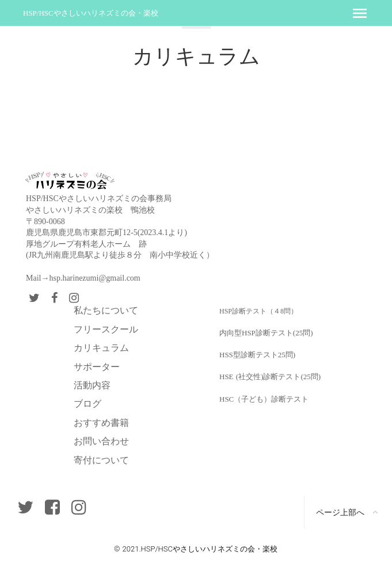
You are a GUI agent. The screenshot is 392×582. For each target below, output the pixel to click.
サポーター (97, 367)
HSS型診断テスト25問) (257, 355)
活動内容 (92, 385)
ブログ (87, 404)
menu (360, 13)
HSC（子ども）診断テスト (264, 399)
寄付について (101, 460)
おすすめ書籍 (101, 423)
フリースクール (106, 329)
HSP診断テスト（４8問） (258, 311)
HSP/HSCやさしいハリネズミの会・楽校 (91, 13)
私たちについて (106, 310)
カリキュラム (101, 348)
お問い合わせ (101, 441)
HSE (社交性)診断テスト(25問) (270, 377)
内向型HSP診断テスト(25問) (266, 333)
